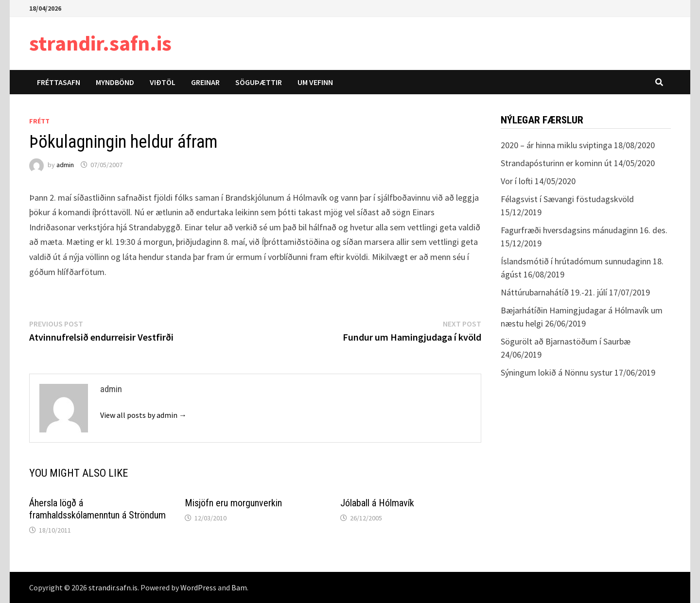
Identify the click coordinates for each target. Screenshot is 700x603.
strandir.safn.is (100, 43)
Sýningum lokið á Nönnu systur (557, 372)
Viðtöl (163, 82)
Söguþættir (259, 82)
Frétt (39, 121)
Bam (239, 587)
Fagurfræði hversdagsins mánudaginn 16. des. (584, 230)
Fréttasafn (59, 82)
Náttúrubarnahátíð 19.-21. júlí (554, 292)
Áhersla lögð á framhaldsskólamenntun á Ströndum (97, 509)
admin (65, 165)
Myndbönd (115, 82)
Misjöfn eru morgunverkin (233, 503)
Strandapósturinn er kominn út (556, 163)
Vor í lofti (517, 181)
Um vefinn (315, 82)
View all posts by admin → (143, 415)
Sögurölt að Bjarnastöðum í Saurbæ (566, 341)
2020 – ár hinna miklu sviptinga (556, 145)
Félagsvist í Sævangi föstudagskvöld (567, 199)
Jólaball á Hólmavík (377, 503)
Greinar (205, 82)
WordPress (198, 587)
